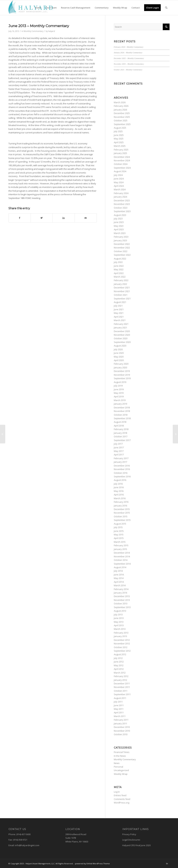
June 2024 (119, 179)
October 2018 (121, 415)
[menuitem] (38, 8)
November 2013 (122, 600)
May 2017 (119, 451)
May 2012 (119, 665)
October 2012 (121, 647)
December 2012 (122, 640)
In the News (120, 756)
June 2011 (119, 705)
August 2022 (120, 259)
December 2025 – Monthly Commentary (129, 58)
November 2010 (122, 731)
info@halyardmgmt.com (27, 845)
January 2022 (120, 284)
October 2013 (121, 604)
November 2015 (122, 513)
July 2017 (118, 444)
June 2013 (119, 618)
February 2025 (121, 150)
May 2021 (119, 313)
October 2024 (121, 164)
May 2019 (119, 393)
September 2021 (122, 299)
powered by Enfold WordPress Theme (92, 864)
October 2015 (121, 516)
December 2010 (122, 727)
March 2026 (120, 102)
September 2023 (122, 211)
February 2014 (121, 589)
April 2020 (119, 360)
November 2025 (122, 117)
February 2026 (121, 106)
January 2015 (120, 549)
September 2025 (122, 124)
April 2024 (119, 186)
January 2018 (120, 433)
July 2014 (118, 571)
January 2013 (120, 636)
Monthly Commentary (34, 31)
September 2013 (122, 607)
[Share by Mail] (86, 218)
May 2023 (119, 226)
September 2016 (122, 476)
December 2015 (122, 509)
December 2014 (122, 553)
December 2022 (122, 244)
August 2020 (120, 346)
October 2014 (121, 560)
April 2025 (119, 142)
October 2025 (121, 120)
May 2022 (119, 269)
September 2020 (122, 342)
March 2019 (120, 400)
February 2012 (121, 676)
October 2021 (121, 295)
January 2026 (120, 110)
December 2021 (122, 288)
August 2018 (120, 422)
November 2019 (122, 375)
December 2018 (122, 407)
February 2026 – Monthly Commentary (129, 47)
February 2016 (121, 502)
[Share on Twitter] (42, 218)
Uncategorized (121, 770)
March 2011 (120, 716)
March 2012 (120, 673)
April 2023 (119, 229)
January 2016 (120, 506)
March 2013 (120, 629)
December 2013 (122, 596)
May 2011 (119, 709)
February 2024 (121, 193)
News (117, 763)
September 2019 (122, 378)
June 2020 (119, 353)
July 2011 (118, 702)
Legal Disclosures (131, 840)
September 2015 (122, 520)
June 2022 (119, 266)
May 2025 (119, 139)
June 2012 (119, 662)
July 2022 (118, 262)
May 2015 (119, 535)
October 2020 (121, 338)
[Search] (166, 8)
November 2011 (122, 687)
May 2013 (119, 622)
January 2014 (120, 593)
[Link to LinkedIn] (167, 863)
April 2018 (119, 426)
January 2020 (120, 367)
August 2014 (120, 567)
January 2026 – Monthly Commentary (128, 53)
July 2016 (118, 484)
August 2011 (120, 698)
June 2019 (119, 389)
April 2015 (119, 538)
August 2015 (120, 524)
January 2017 (120, 462)
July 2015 (118, 527)
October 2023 (121, 208)
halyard (52, 31)
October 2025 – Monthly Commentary (128, 70)
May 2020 (119, 357)
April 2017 (119, 455)
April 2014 (119, 582)
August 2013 (120, 611)
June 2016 (119, 487)
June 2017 (119, 447)
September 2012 (122, 651)
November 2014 (122, 556)
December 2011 (122, 683)
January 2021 (120, 328)
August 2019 (120, 382)
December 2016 (122, 466)
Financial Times (122, 752)
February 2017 (121, 458)
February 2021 (121, 324)
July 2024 (118, 175)
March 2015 (120, 542)
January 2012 (120, 680)
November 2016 (122, 469)
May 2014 (119, 578)
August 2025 (120, 128)
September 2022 (122, 255)
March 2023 (120, 233)
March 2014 (120, 585)
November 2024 (122, 160)
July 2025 (118, 131)
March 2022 (120, 277)
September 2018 (122, 418)
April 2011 (119, 712)
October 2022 (121, 251)
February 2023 (121, 237)
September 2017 (122, 440)
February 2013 (121, 633)
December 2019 (122, 371)
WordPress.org (122, 803)
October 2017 (121, 436)
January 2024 (120, 197)
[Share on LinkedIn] (64, 218)
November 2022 (122, 248)
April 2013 (119, 625)
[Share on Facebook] (20, 218)
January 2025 (120, 153)
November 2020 (122, 335)
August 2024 (120, 171)
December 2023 (122, 200)
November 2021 (122, 291)
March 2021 (120, 320)
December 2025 (122, 113)
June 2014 (119, 575)
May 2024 (119, 182)
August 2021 (120, 302)
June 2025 (119, 135)
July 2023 (118, 219)
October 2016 (121, 473)
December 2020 (122, 331)
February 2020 (121, 364)
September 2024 (122, 168)
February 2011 (121, 720)
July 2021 (118, 306)
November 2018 (122, 411)
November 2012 (122, 644)
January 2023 (120, 240)
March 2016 (120, 498)
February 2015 (121, 545)
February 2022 (121, 280)
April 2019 (119, 396)
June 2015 (119, 531)
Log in (117, 792)
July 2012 (118, 658)
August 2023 (120, 215)
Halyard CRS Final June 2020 (136, 845)
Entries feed (120, 795)
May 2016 (119, 491)
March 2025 (120, 146)
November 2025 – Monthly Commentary (129, 64)
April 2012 (119, 669)
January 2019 (120, 404)
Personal (118, 767)
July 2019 (118, 386)
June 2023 (119, 222)
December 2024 (122, 157)
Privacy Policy (129, 834)
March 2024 (120, 189)
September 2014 (122, 564)
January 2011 (120, 723)
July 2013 (118, 615)
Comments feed (122, 799)
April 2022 (119, 273)
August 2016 (120, 480)
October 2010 (121, 734)
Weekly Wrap (121, 774)
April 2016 (119, 495)
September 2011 (122, 694)
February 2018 (121, 429)
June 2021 (119, 309)
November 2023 (122, 204)
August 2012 (120, 654)
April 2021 (119, 317)
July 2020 (118, 349)
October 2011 (121, 691)
